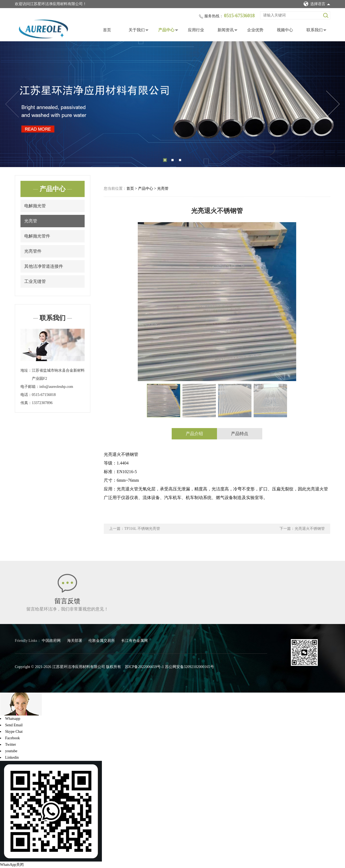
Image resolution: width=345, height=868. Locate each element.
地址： (26, 370)
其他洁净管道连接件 (44, 266)
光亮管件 (33, 251)
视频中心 (285, 30)
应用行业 (196, 30)
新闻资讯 (226, 30)
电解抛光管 (35, 206)
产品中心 (166, 30)
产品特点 (240, 434)
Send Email (14, 725)
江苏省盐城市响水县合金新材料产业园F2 (58, 374)
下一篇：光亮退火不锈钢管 (302, 529)
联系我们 (315, 30)
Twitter (11, 745)
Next (333, 104)
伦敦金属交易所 (102, 641)
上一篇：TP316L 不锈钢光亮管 (135, 529)
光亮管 (31, 221)
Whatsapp (13, 719)
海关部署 (75, 641)
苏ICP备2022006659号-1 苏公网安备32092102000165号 (169, 667)
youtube (11, 751)
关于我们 (137, 30)
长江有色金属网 (134, 641)
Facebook (12, 738)
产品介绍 (194, 434)
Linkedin (12, 757)
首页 (107, 30)
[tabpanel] (172, 104)
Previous (12, 104)
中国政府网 (52, 641)
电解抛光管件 (37, 236)
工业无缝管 (35, 281)
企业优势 (255, 30)
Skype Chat (14, 732)
